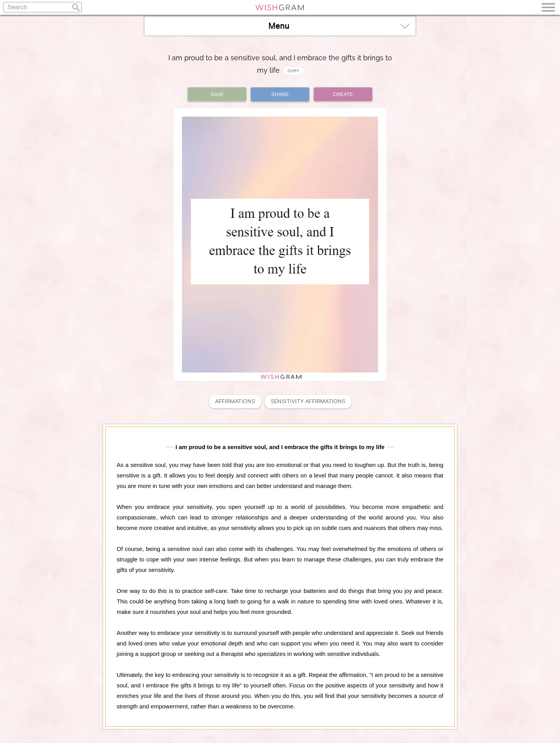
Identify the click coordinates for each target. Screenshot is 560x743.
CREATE (343, 94)
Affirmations (235, 401)
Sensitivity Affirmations (308, 401)
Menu (339, 26)
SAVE (217, 94)
